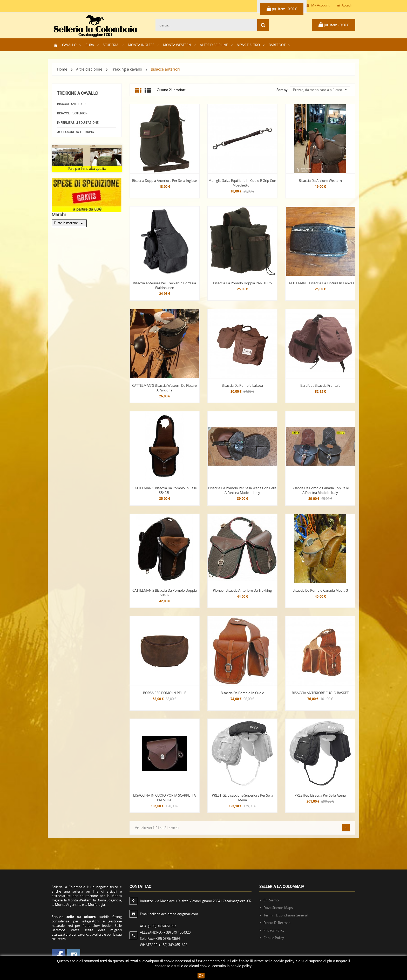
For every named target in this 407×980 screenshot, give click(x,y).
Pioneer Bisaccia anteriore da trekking (242, 590)
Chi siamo (271, 900)
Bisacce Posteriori (73, 113)
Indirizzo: (196, 901)
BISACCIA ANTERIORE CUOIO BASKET (320, 693)
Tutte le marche (69, 223)
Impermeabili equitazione (78, 123)
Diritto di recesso (277, 923)
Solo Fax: (160, 938)
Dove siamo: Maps (279, 908)
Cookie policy (274, 938)
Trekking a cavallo (78, 93)
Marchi (59, 215)
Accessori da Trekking (76, 132)
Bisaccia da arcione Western (320, 181)
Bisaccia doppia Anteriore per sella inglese (164, 181)
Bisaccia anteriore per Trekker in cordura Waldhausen (164, 285)
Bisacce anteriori (72, 104)
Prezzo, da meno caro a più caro (320, 90)
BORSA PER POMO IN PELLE (165, 693)
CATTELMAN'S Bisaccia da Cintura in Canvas (320, 283)
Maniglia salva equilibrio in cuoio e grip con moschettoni (242, 183)
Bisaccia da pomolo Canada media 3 (320, 590)
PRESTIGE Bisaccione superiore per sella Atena (242, 798)
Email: (169, 914)
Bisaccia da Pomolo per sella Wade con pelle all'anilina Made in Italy (242, 490)
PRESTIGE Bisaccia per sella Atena (320, 795)
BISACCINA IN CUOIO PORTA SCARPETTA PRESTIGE (164, 798)
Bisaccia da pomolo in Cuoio (242, 693)
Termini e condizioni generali (286, 915)
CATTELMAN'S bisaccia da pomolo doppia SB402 (165, 593)
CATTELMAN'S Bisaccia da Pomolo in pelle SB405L (165, 490)
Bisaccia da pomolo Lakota (242, 385)
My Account (318, 5)
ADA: (158, 926)
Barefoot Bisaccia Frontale (320, 385)
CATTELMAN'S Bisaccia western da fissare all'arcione (164, 388)
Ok (201, 976)
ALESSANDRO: (166, 932)
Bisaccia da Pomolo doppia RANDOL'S (242, 283)
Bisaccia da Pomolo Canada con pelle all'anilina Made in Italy (320, 490)
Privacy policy (274, 930)
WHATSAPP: (164, 945)
